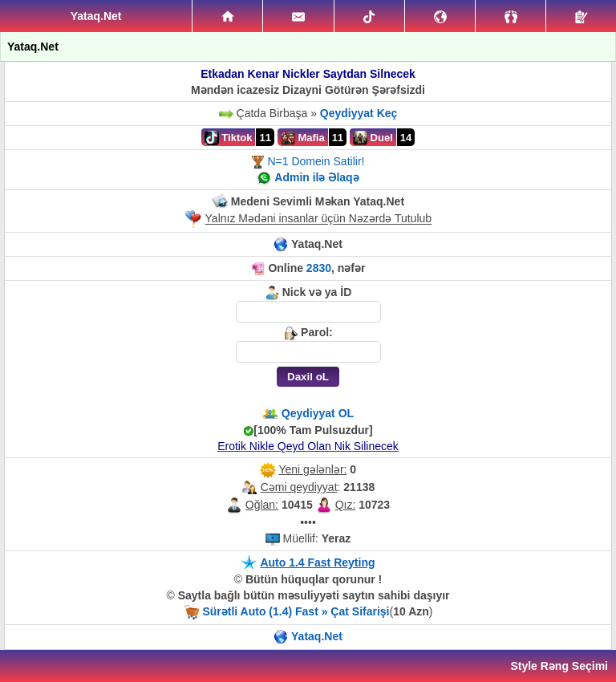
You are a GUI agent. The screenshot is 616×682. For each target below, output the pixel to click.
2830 (319, 268)
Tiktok (229, 138)
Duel (373, 138)
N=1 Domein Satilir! (316, 161)
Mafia (303, 138)
